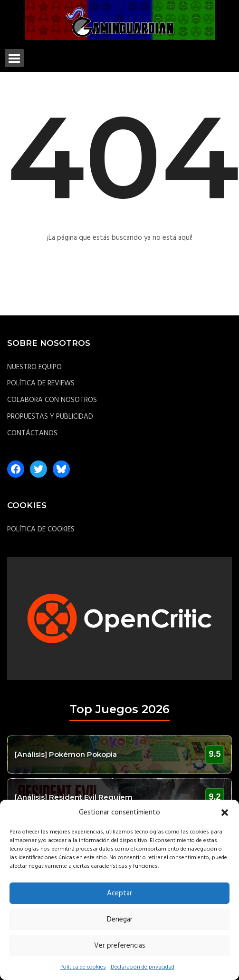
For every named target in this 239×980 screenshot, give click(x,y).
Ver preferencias (120, 946)
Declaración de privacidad (143, 967)
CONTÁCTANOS (32, 433)
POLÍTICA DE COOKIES (41, 529)
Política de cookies (83, 967)
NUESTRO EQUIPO (34, 367)
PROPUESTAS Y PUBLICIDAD (50, 417)
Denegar (120, 920)
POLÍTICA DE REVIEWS (41, 383)
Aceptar (119, 893)
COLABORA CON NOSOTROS (52, 400)
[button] (225, 813)
